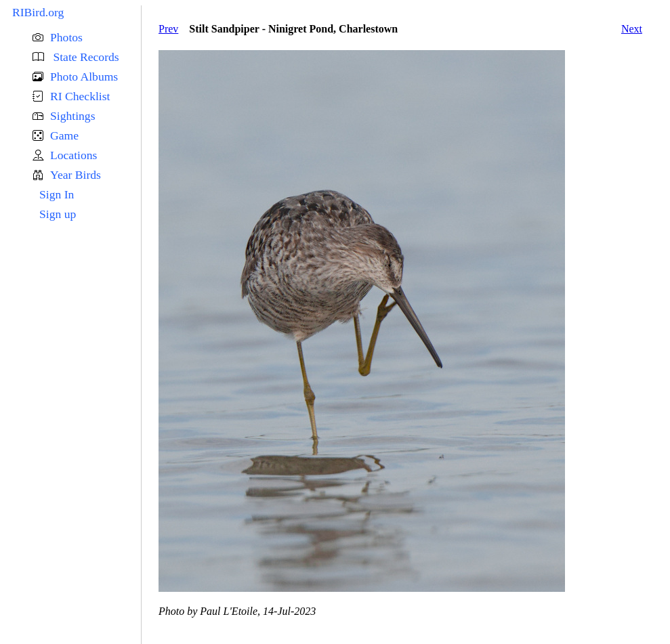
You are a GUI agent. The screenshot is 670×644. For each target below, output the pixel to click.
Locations (74, 155)
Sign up (58, 214)
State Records (85, 57)
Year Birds (76, 175)
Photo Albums (84, 77)
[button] (87, 38)
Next (632, 29)
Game (64, 135)
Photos (66, 37)
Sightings (72, 116)
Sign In (57, 194)
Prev (168, 29)
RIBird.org (38, 12)
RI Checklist (80, 96)
